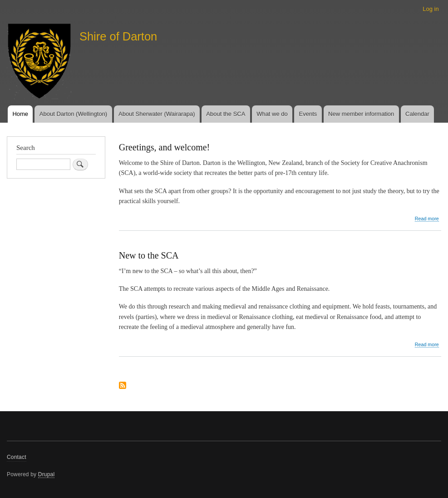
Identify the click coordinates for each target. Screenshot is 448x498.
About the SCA (226, 114)
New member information (361, 114)
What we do (272, 114)
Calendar (417, 114)
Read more (427, 219)
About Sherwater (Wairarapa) (157, 114)
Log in (431, 9)
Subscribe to (123, 386)
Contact (17, 457)
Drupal (47, 474)
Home (20, 114)
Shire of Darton (118, 36)
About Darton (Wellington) (73, 114)
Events (308, 114)
